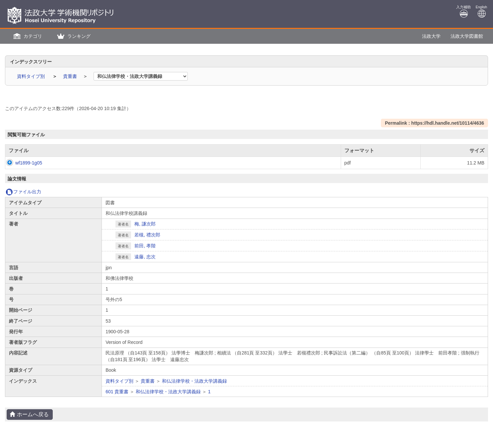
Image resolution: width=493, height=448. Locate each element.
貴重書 (71, 76)
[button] (27, 36)
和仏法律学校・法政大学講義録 (194, 381)
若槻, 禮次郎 (147, 235)
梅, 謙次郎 (145, 224)
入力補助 (463, 11)
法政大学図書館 (467, 36)
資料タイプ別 (32, 76)
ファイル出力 (23, 192)
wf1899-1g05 (22, 163)
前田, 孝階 (145, 246)
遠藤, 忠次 (145, 257)
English (481, 11)
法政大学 (431, 36)
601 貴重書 (117, 392)
